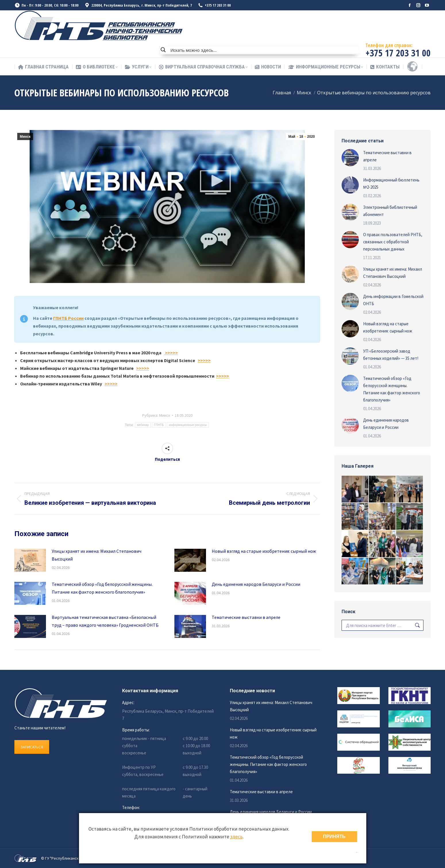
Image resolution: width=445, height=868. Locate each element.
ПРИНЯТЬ (334, 837)
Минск (25, 137)
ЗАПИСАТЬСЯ (32, 747)
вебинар (143, 425)
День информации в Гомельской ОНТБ (393, 300)
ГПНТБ (159, 425)
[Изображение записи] (30, 560)
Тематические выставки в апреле (246, 617)
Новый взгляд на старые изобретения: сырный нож (264, 551)
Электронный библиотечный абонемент (390, 211)
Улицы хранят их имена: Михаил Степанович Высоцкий (97, 555)
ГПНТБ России (68, 318)
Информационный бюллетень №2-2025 (391, 183)
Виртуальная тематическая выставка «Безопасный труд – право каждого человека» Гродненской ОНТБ (105, 621)
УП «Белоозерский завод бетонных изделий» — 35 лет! (391, 355)
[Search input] (263, 50)
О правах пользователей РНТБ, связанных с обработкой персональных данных (393, 242)
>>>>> (171, 353)
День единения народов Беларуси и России (256, 584)
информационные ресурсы (188, 425)
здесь (236, 837)
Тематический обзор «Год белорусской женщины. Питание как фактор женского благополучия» (102, 588)
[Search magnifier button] (163, 50)
